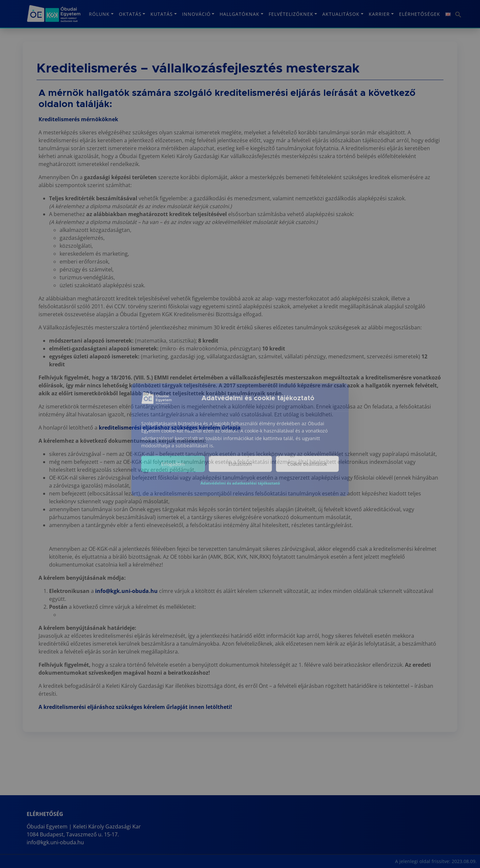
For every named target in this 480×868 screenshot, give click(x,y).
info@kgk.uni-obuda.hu (126, 591)
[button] (457, 12)
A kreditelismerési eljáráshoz (77, 707)
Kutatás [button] (162, 14)
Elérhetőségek (420, 14)
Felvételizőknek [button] (291, 14)
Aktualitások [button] (341, 14)
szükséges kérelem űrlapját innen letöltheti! (174, 707)
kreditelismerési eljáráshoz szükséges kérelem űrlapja (170, 428)
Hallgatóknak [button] (240, 14)
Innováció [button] (196, 14)
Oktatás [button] (130, 14)
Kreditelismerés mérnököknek (78, 119)
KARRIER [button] (379, 14)
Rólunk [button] (99, 14)
